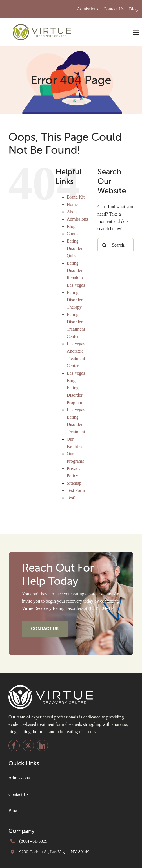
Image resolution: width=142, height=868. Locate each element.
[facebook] (14, 746)
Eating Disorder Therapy (75, 300)
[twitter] (28, 746)
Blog (71, 226)
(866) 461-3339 (33, 841)
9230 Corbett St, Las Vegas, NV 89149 (54, 852)
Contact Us (19, 794)
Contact (74, 234)
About (72, 212)
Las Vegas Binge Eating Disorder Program (76, 388)
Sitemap (74, 483)
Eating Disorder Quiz (75, 248)
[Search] (105, 245)
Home (72, 204)
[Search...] (116, 245)
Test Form (76, 490)
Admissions (77, 219)
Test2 (72, 498)
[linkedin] (42, 746)
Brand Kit (76, 197)
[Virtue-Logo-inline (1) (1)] (42, 26)
